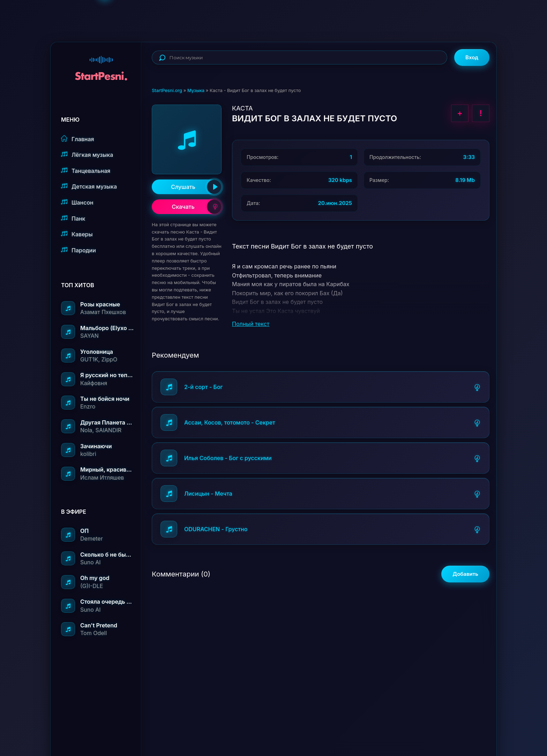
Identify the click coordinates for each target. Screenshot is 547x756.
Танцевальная (86, 171)
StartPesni (101, 65)
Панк (73, 218)
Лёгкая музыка (87, 155)
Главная (78, 139)
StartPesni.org (167, 90)
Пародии (78, 250)
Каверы (77, 234)
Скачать (197, 207)
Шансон (77, 202)
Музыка (196, 90)
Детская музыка (89, 186)
